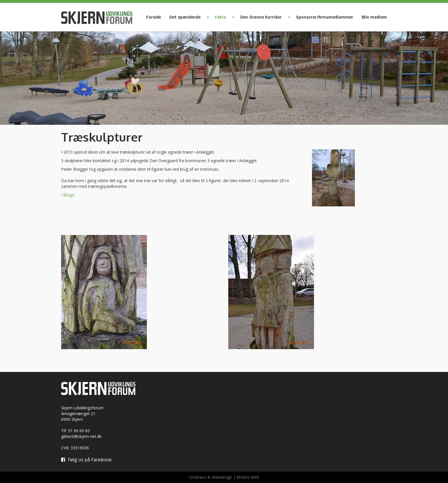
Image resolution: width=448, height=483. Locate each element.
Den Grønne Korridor (261, 17)
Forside (154, 17)
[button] (208, 17)
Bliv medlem (374, 17)
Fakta (220, 17)
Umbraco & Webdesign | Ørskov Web (224, 477)
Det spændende (185, 17)
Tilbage (68, 195)
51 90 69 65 (79, 431)
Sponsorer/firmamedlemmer (325, 17)
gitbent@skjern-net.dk (81, 436)
